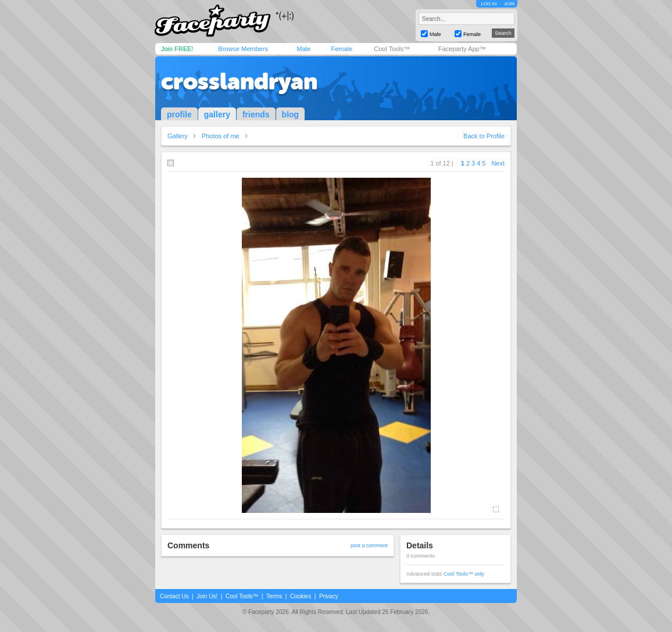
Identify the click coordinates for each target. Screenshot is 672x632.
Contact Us (174, 596)
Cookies (301, 596)
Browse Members (243, 49)
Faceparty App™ (462, 49)
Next (498, 163)
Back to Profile (484, 136)
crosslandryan (239, 81)
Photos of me (221, 136)
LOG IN (489, 4)
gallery (217, 114)
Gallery (178, 136)
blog (291, 114)
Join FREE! (177, 49)
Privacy (329, 596)
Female (342, 49)
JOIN (509, 4)
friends (256, 114)
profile (179, 114)
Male (303, 49)
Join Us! (207, 596)
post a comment (369, 545)
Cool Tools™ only (464, 574)
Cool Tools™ (392, 49)
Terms (274, 596)
